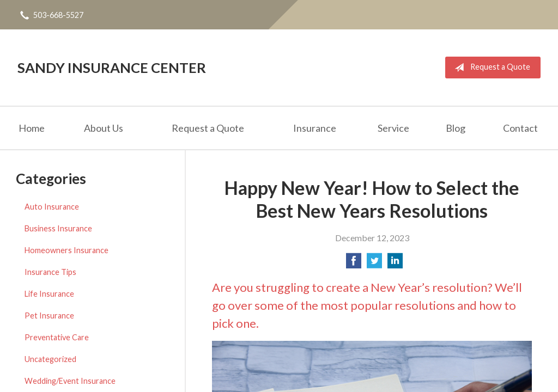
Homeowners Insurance (66, 250)
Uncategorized (50, 359)
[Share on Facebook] (354, 264)
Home (32, 128)
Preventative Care (57, 337)
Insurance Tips (50, 272)
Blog (456, 128)
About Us (104, 128)
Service (393, 128)
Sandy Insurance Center (112, 68)
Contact (520, 128)
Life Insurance (49, 294)
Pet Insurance (49, 316)
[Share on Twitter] (374, 264)
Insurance (315, 128)
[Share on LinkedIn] (395, 264)
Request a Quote (490, 68)
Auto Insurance (52, 207)
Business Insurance (58, 228)
